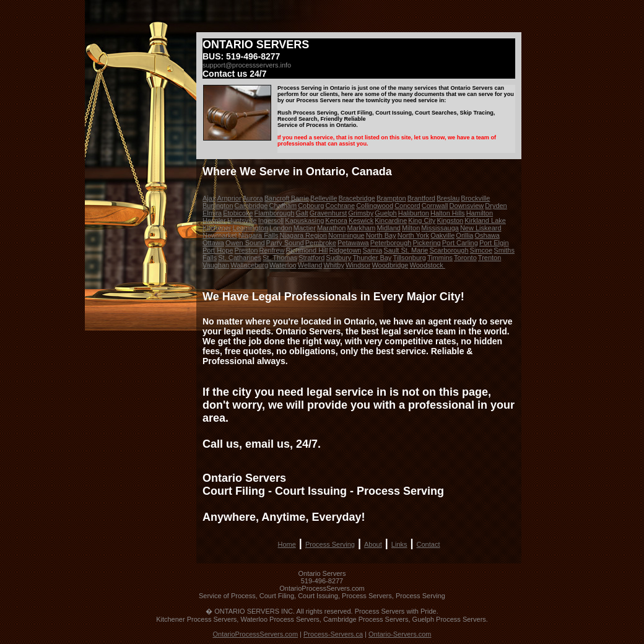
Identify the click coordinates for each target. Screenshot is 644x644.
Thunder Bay (372, 258)
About (373, 544)
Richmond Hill (307, 250)
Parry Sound (285, 243)
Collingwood (375, 206)
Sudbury (338, 258)
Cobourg (311, 206)
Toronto (465, 258)
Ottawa (213, 243)
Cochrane (340, 206)
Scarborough (449, 250)
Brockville (475, 198)
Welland (310, 265)
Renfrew (272, 250)
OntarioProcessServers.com (256, 634)
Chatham (283, 206)
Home (287, 544)
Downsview (467, 206)
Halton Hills (448, 213)
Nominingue (346, 235)
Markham (361, 228)
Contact (429, 544)
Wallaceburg (249, 265)
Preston (246, 250)
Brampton (391, 198)
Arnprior (229, 198)
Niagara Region (303, 235)
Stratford (311, 258)
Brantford (421, 198)
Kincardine (391, 220)
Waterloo (283, 265)
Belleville (324, 198)
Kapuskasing (304, 220)
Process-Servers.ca (333, 634)
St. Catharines (240, 258)
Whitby (334, 265)
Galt (302, 213)
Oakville (442, 235)
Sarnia (373, 250)
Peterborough (391, 243)
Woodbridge (390, 265)
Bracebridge (357, 198)
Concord (407, 206)
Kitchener (217, 228)
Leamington (251, 228)
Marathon (331, 228)
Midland (389, 228)
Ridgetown (345, 250)
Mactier (305, 228)
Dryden (496, 206)
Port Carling (460, 243)
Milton (411, 228)
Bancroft (277, 198)
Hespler (214, 220)
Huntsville (242, 220)
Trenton (490, 258)
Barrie (300, 198)
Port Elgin (494, 243)
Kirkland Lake (485, 220)
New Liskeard (481, 228)
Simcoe (481, 250)
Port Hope (218, 250)
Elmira (212, 213)
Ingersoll (271, 220)
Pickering (426, 243)
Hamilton (480, 213)
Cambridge (251, 206)
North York (413, 235)
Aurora (253, 198)
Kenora (336, 220)
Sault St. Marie (406, 250)
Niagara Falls (259, 235)
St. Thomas (280, 258)
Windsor (358, 265)
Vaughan (216, 265)
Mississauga (440, 228)
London (281, 228)
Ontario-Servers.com (400, 634)
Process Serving (330, 544)
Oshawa (487, 235)
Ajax (209, 198)
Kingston (450, 220)
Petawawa (353, 243)
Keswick (361, 220)
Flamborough (275, 213)
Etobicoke (238, 213)
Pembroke (321, 243)
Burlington (218, 206)
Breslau (448, 198)
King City (422, 220)
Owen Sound (245, 243)
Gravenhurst (329, 213)
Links (399, 544)
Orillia (464, 235)
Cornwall (435, 206)
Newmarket (220, 235)
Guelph (385, 213)
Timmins (440, 258)
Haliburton (414, 213)
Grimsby (361, 213)
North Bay (381, 235)
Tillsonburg (409, 258)
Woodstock (428, 265)
